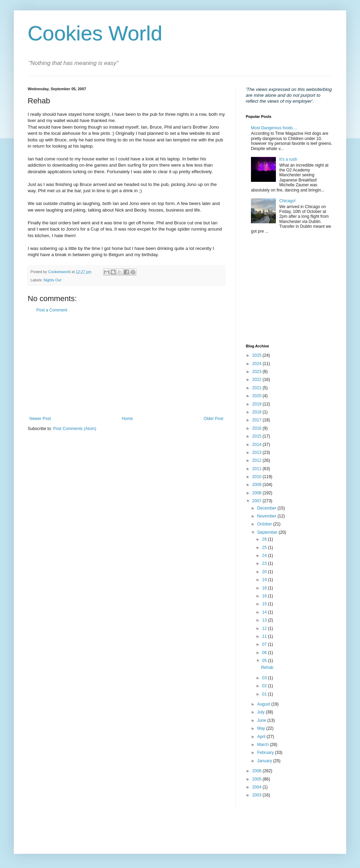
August (264, 704)
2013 (258, 452)
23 (265, 563)
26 (265, 539)
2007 (258, 501)
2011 (258, 469)
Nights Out (52, 280)
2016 (258, 428)
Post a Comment (52, 310)
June (262, 720)
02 (265, 686)
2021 (258, 388)
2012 (258, 460)
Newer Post (40, 419)
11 (265, 636)
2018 (258, 412)
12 (265, 628)
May (262, 728)
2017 (258, 420)
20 (265, 572)
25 (265, 548)
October (265, 524)
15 (265, 604)
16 (265, 596)
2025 (258, 355)
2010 (258, 477)
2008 (258, 493)
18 (265, 588)
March (264, 745)
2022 (258, 380)
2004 (258, 787)
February (266, 753)
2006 (258, 771)
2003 (258, 795)
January (265, 761)
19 (265, 580)
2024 (258, 364)
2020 (258, 396)
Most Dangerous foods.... (274, 128)
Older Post (213, 419)
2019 (258, 404)
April (262, 737)
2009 (258, 485)
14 (265, 612)
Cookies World (95, 33)
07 (265, 644)
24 (265, 556)
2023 (258, 372)
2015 (258, 436)
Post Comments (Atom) (75, 429)
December (267, 508)
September (268, 532)
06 (265, 653)
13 (265, 620)
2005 (258, 779)
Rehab (267, 668)
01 (265, 694)
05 (265, 661)
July (262, 712)
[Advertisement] (126, 364)
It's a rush (288, 159)
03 (265, 678)
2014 (258, 445)
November (267, 516)
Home (127, 419)
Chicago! (287, 201)
